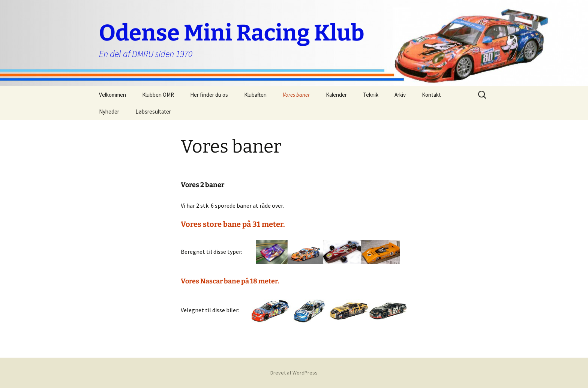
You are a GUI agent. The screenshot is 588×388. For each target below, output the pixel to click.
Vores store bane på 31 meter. (233, 224)
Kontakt (431, 95)
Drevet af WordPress (294, 373)
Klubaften (255, 95)
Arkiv (400, 95)
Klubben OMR (158, 95)
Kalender (336, 95)
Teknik (371, 95)
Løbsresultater (153, 112)
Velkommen (112, 95)
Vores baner (296, 95)
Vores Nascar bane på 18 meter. (230, 281)
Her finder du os (209, 95)
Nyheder (109, 112)
